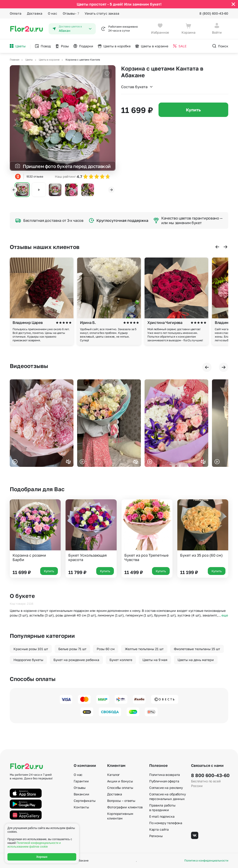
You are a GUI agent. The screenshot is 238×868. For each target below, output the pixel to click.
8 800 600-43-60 (210, 775)
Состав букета (137, 87)
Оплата (16, 13)
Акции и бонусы (120, 781)
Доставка (35, 13)
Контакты (81, 807)
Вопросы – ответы (121, 801)
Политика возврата (165, 775)
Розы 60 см (106, 649)
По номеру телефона (166, 823)
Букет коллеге (121, 660)
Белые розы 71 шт (72, 649)
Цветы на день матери (196, 660)
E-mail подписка (162, 816)
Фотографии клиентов (125, 807)
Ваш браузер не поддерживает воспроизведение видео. (42, 423)
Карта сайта (159, 829)
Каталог (113, 775)
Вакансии (81, 794)
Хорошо (42, 857)
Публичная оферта (164, 781)
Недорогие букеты (28, 660)
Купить (193, 110)
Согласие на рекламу (166, 788)
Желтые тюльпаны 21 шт (144, 649)
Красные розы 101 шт (31, 649)
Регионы (156, 836)
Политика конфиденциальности (206, 861)
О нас (53, 13)
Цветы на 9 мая (155, 660)
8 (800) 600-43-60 (214, 13)
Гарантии (81, 781)
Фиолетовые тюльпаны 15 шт (197, 649)
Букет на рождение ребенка (76, 660)
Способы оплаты (120, 788)
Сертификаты (84, 801)
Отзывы (71, 13)
